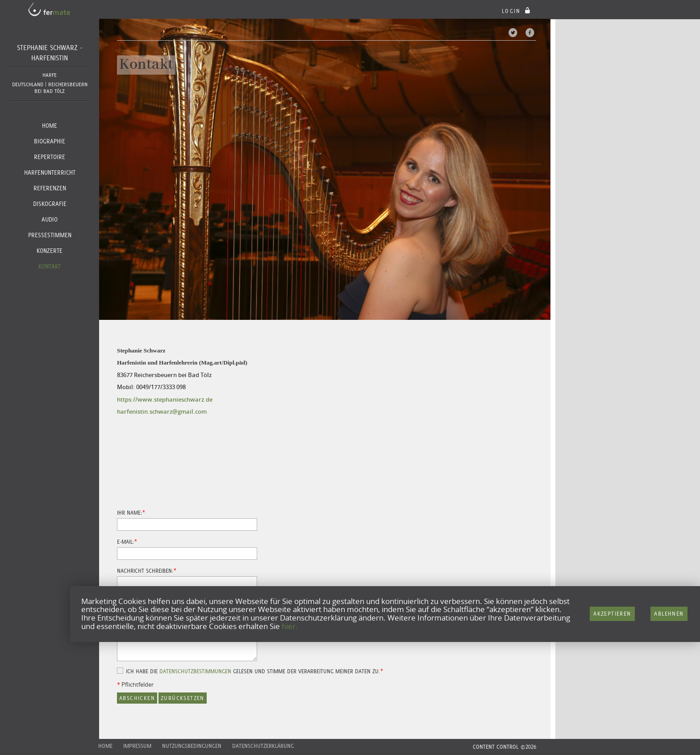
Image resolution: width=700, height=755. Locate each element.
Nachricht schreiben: (145, 571)
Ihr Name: (130, 513)
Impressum (137, 746)
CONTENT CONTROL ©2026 (504, 747)
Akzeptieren (612, 614)
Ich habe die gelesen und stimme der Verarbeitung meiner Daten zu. (253, 671)
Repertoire (50, 157)
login (517, 11)
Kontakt (50, 266)
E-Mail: (126, 542)
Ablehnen (669, 614)
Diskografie (50, 204)
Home (50, 126)
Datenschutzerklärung (263, 746)
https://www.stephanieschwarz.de (165, 399)
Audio (50, 219)
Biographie (50, 141)
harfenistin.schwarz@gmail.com (162, 411)
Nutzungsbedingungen (192, 746)
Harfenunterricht (50, 172)
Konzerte (50, 251)
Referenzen (50, 188)
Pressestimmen (50, 235)
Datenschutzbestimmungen (195, 671)
